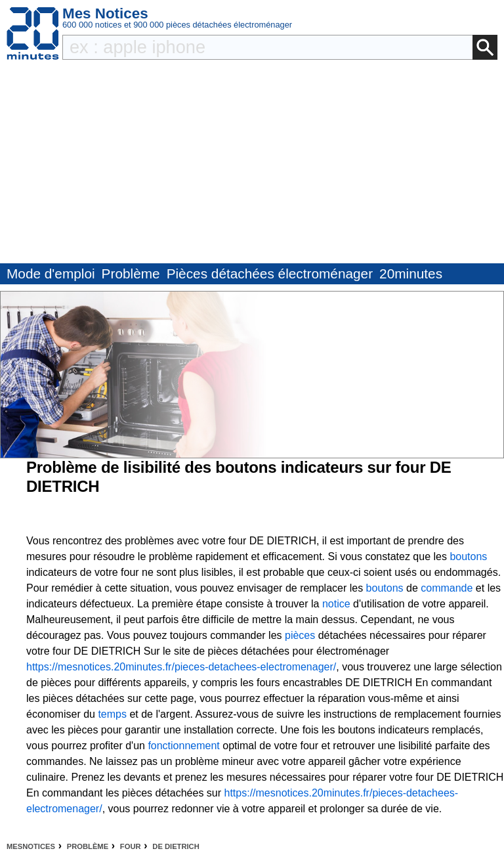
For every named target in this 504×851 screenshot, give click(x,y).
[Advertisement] (252, 165)
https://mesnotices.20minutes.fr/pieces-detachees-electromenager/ (181, 667)
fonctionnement (183, 746)
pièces (300, 635)
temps (112, 714)
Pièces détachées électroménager (270, 273)
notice (336, 604)
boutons (468, 556)
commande (447, 588)
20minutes (411, 273)
